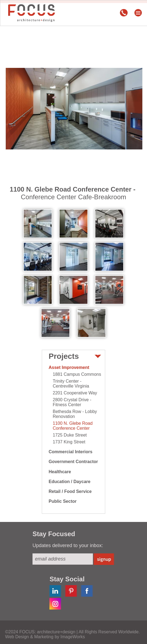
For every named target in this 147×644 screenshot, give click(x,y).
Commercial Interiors (70, 452)
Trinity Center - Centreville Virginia (71, 384)
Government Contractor (73, 462)
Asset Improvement (69, 367)
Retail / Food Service (70, 491)
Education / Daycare (70, 482)
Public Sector (63, 501)
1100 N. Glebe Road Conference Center (73, 426)
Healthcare (60, 472)
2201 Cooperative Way (75, 393)
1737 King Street (69, 442)
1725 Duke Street (70, 435)
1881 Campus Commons (77, 374)
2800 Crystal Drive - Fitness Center (72, 402)
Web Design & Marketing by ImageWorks (45, 637)
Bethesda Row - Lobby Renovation (75, 414)
